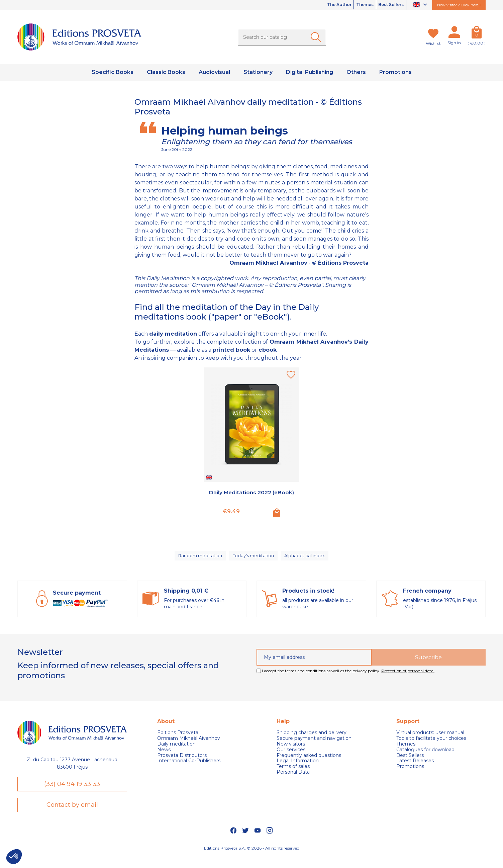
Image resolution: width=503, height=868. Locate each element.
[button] (14, 857)
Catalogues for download (425, 755)
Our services (291, 755)
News (164, 755)
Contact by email (72, 815)
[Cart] (477, 33)
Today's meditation (254, 558)
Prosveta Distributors (182, 761)
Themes (355, 5)
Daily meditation (176, 750)
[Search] (282, 37)
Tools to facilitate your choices (431, 744)
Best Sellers (388, 5)
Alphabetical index (306, 558)
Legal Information (298, 767)
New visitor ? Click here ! (459, 5)
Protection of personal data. (408, 677)
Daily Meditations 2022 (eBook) (252, 496)
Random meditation (200, 558)
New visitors (291, 750)
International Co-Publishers (189, 767)
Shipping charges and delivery (312, 739)
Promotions (410, 772)
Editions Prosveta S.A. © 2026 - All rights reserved (252, 859)
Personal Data (293, 778)
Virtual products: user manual (430, 739)
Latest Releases (415, 767)
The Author (322, 5)
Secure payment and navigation (314, 744)
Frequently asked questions (309, 761)
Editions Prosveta (178, 739)
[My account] (454, 33)
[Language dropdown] (421, 5)
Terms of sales (293, 772)
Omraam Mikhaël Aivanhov (189, 744)
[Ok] (317, 37)
